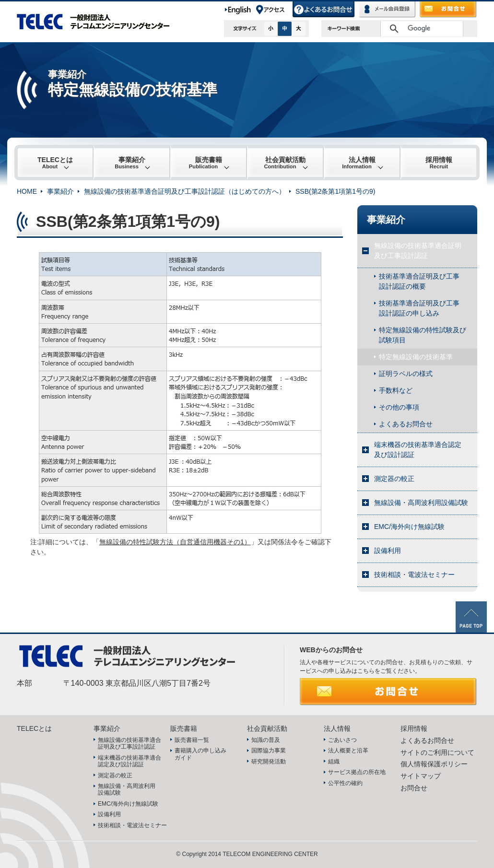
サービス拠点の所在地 (357, 772)
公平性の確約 (345, 783)
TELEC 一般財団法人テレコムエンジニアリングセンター (98, 22)
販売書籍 (206, 163)
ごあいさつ (342, 740)
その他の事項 (399, 407)
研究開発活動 (269, 762)
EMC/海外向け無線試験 (409, 527)
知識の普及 (266, 740)
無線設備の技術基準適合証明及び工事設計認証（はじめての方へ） (185, 191)
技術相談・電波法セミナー (414, 575)
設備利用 (388, 551)
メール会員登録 (388, 10)
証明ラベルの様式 (406, 374)
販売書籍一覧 (192, 740)
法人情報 (359, 163)
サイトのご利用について (437, 752)
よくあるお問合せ (324, 10)
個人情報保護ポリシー (434, 764)
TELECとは (55, 163)
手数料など (396, 390)
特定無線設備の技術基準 (416, 357)
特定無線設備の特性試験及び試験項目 (423, 335)
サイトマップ (421, 776)
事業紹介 (130, 163)
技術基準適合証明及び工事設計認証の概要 (419, 281)
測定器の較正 (394, 479)
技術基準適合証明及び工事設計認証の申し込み (419, 308)
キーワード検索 (344, 29)
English (240, 10)
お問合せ (448, 10)
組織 (334, 762)
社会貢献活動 (285, 163)
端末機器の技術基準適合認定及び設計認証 (418, 450)
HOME (27, 191)
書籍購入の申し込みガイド (200, 754)
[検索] (420, 29)
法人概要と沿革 (348, 751)
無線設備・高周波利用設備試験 (421, 503)
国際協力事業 (269, 751)
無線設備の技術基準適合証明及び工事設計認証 (418, 251)
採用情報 (439, 163)
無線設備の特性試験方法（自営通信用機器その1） (175, 542)
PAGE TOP (471, 617)
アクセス (274, 10)
